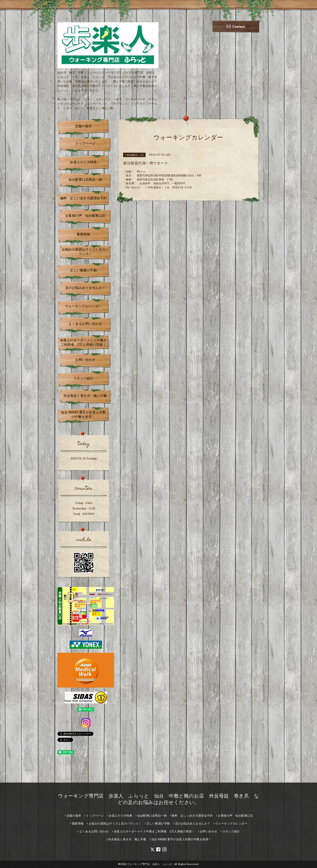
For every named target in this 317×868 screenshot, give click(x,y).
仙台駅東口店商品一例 (85, 180)
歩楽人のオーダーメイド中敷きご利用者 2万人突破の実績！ (83, 342)
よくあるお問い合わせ (85, 324)
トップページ (85, 144)
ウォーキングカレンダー (83, 306)
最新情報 (83, 234)
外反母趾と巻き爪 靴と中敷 (85, 396)
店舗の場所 (83, 126)
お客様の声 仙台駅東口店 (85, 216)
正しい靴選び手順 (83, 270)
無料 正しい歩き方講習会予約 (83, 198)
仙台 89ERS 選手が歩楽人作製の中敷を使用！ (83, 414)
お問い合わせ (85, 360)
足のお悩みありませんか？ (85, 288)
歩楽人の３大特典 (83, 162)
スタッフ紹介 (83, 378)
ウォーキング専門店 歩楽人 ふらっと (150, 864)
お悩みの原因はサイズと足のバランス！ (85, 252)
